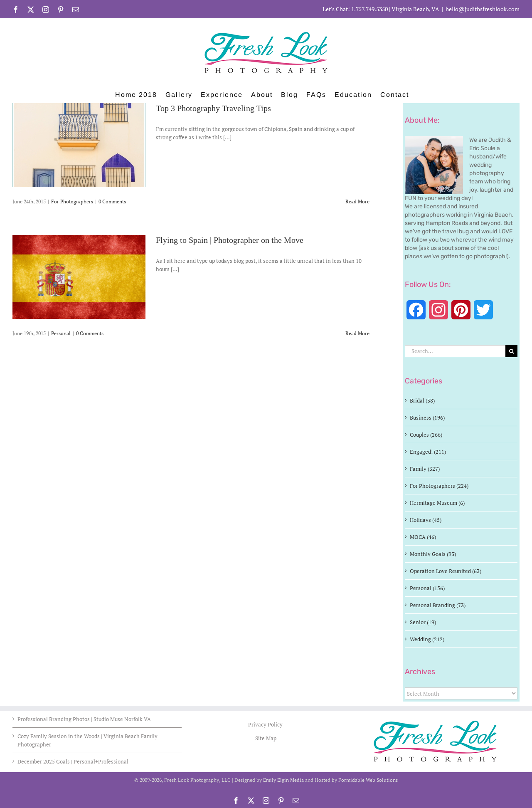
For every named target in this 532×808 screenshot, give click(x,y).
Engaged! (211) (428, 452)
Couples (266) (426, 435)
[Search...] (455, 351)
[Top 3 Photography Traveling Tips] (79, 145)
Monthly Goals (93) (433, 554)
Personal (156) (427, 588)
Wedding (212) (427, 639)
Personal (61, 333)
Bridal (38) (422, 400)
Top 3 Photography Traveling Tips (213, 109)
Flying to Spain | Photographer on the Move (230, 240)
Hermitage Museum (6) (437, 503)
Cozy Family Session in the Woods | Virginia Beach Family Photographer (87, 740)
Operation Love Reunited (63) (446, 571)
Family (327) (425, 469)
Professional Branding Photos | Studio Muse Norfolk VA (84, 719)
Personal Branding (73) (438, 605)
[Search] (511, 351)
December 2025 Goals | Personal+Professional (73, 761)
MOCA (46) (423, 537)
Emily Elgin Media (283, 780)
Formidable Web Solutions (368, 780)
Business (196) (427, 418)
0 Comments (112, 201)
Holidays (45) (426, 520)
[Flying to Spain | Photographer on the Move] (79, 277)
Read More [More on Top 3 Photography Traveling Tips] (357, 201)
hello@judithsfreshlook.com (483, 9)
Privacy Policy (266, 724)
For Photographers (72, 201)
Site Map (266, 738)
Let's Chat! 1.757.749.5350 (355, 9)
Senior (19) (423, 622)
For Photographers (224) (439, 486)
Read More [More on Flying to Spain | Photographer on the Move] (357, 333)
